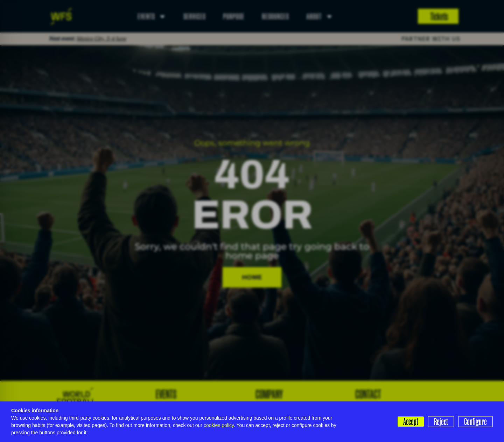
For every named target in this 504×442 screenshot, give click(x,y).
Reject (441, 421)
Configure (475, 421)
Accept (411, 421)
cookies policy (219, 425)
